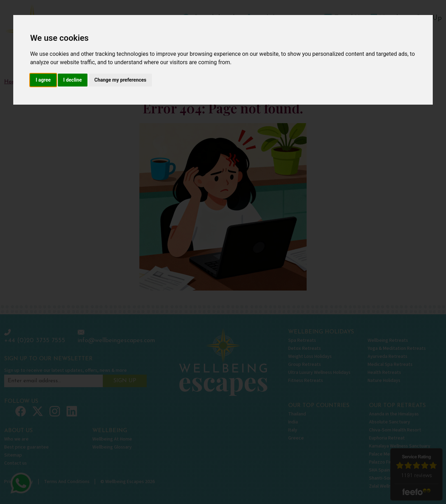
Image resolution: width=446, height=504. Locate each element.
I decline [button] (73, 80)
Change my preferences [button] (120, 80)
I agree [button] (43, 80)
